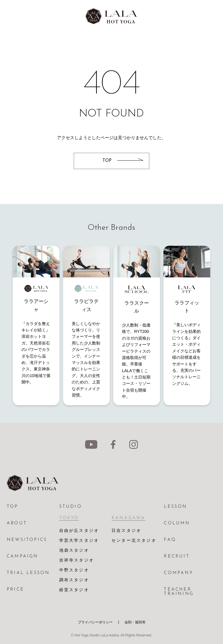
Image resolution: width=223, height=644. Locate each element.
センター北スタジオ (134, 541)
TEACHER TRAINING (179, 592)
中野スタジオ (74, 570)
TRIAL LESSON (28, 573)
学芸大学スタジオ (79, 541)
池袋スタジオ (74, 551)
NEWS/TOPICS (27, 540)
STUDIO (71, 507)
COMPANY (178, 573)
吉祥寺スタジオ (77, 560)
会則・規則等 (135, 622)
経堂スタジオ (74, 590)
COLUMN (177, 523)
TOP (12, 507)
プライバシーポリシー (95, 622)
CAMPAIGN (23, 556)
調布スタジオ (74, 580)
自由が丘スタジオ (79, 531)
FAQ (170, 540)
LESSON (175, 507)
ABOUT (17, 523)
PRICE (15, 590)
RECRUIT (177, 556)
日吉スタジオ (126, 531)
